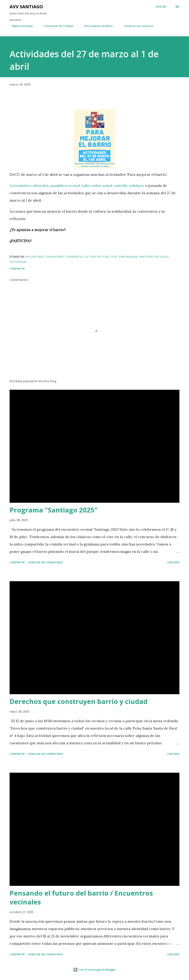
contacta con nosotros (136, 26)
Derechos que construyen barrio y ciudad (79, 701)
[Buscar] (161, 7)
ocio (114, 257)
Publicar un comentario (46, 562)
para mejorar (128, 257)
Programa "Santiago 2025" (54, 510)
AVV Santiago (26, 7)
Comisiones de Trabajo (56, 26)
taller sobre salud (97, 185)
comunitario (55, 257)
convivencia (74, 257)
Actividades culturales (29, 185)
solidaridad (18, 262)
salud (164, 257)
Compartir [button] (17, 269)
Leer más (173, 562)
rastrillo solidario (129, 185)
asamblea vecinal (65, 185)
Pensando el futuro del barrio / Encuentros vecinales (81, 898)
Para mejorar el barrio (96, 26)
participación (149, 257)
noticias (103, 257)
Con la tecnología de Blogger (94, 970)
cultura (90, 257)
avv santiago (35, 257)
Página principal (20, 26)
